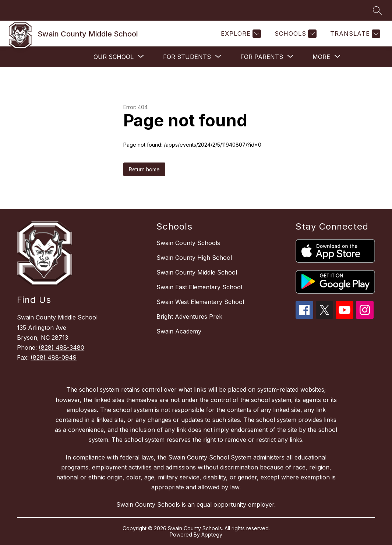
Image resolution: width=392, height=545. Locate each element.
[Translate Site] (354, 34)
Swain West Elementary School (200, 302)
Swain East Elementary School (199, 287)
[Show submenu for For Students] (187, 57)
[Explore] (240, 34)
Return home (144, 169)
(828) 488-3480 (61, 347)
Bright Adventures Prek (189, 317)
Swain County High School (194, 258)
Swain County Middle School (197, 272)
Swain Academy (179, 331)
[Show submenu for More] (321, 57)
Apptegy (212, 534)
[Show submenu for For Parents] (262, 57)
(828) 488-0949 (54, 357)
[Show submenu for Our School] (114, 57)
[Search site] (377, 10)
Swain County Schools (188, 243)
